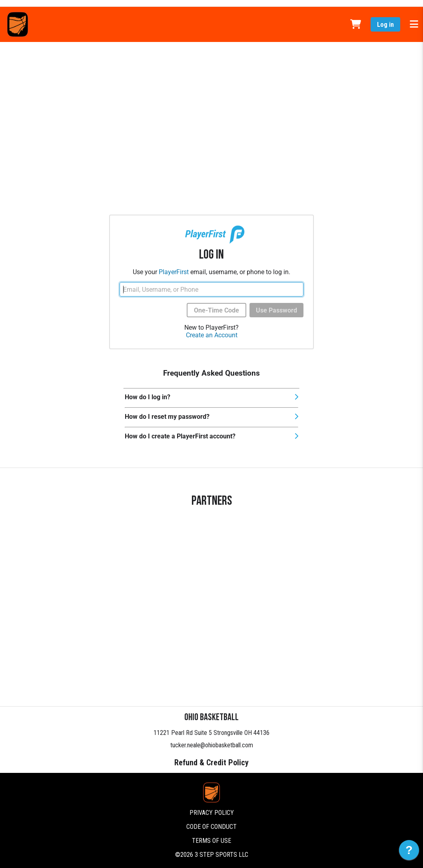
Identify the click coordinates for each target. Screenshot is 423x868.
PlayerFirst (174, 272)
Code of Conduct (211, 827)
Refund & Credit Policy (211, 762)
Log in (385, 25)
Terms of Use (211, 841)
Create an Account (212, 335)
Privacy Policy (212, 813)
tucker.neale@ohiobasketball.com (212, 745)
